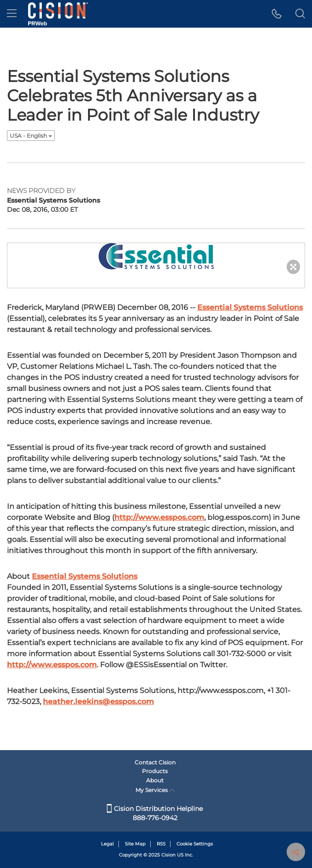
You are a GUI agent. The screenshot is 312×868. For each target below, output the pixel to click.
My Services (155, 790)
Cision (168, 855)
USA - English (31, 136)
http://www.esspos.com (159, 517)
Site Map (135, 844)
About (155, 780)
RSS (161, 844)
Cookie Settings (195, 844)
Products (155, 771)
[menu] (12, 14)
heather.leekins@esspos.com (98, 702)
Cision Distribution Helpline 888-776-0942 (155, 813)
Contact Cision (155, 762)
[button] (277, 14)
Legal (107, 844)
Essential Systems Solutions (250, 307)
